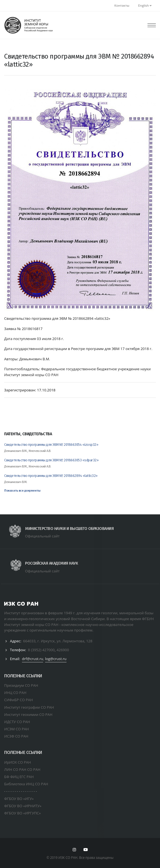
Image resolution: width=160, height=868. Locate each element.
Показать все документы (22, 491)
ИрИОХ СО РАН (18, 762)
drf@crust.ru (33, 659)
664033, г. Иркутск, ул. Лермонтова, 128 (58, 641)
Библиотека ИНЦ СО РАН (26, 784)
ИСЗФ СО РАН (16, 736)
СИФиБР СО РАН (19, 700)
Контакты (122, 5)
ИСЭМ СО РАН (17, 729)
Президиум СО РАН (21, 685)
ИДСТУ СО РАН (17, 722)
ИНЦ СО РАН (15, 693)
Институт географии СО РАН (29, 707)
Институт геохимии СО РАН (28, 714)
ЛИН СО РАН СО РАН (22, 769)
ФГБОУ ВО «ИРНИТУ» (23, 806)
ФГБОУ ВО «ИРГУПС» (23, 813)
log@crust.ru (56, 659)
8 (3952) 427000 (41, 650)
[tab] (80, 437)
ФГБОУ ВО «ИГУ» (19, 799)
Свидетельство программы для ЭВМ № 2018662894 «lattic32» (51, 476)
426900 (63, 650)
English (145, 5)
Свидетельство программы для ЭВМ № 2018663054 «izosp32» (51, 445)
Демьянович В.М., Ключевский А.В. (28, 451)
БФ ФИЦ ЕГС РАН (19, 777)
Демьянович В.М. (16, 482)
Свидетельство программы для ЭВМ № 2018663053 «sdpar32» (51, 460)
